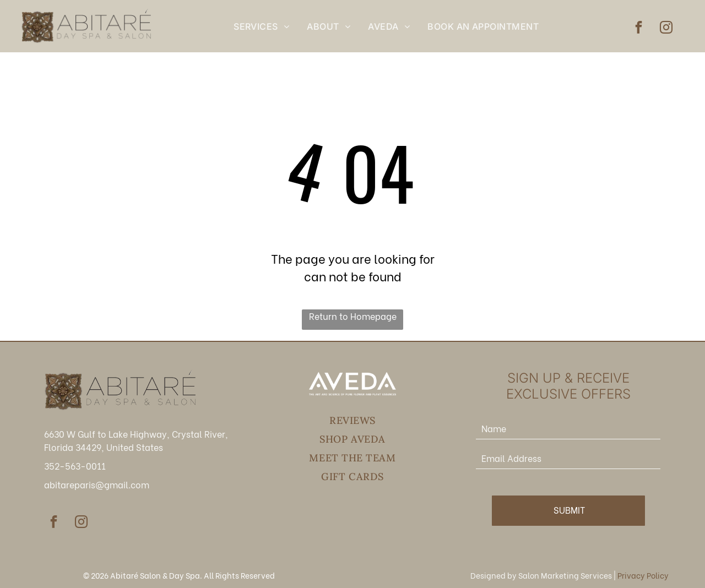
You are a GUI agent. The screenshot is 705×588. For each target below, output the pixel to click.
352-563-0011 (75, 465)
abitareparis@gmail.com (97, 484)
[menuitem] (261, 26)
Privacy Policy (643, 575)
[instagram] (666, 29)
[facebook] (639, 29)
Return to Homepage (353, 316)
